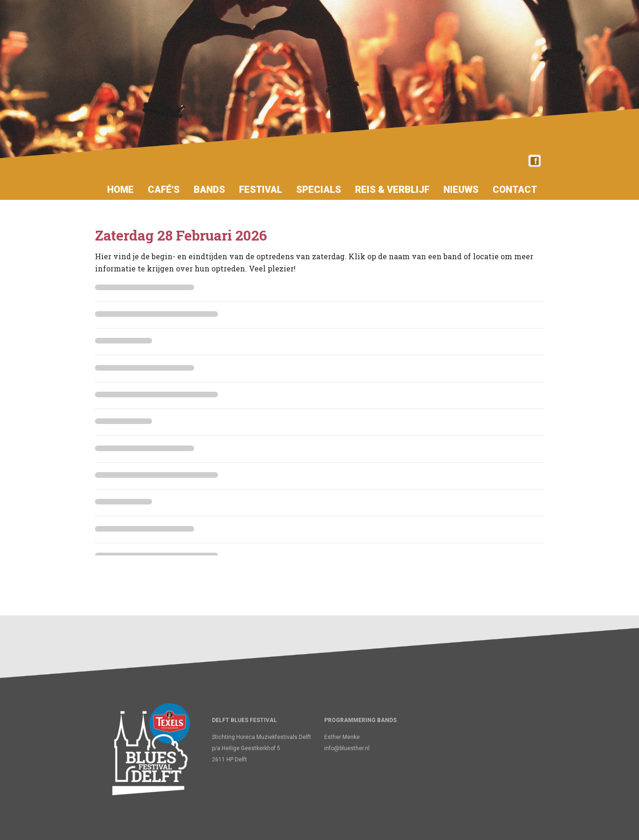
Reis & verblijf (392, 190)
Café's (164, 190)
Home (120, 190)
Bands (209, 190)
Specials (319, 190)
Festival (261, 190)
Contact (515, 190)
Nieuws (461, 190)
